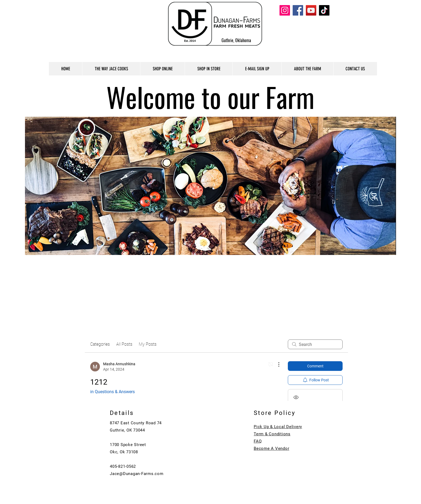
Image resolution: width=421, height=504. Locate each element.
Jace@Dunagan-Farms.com (137, 474)
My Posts (148, 344)
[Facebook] (298, 10)
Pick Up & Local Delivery (278, 427)
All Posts (124, 344)
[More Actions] (276, 364)
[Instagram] (285, 10)
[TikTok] (324, 10)
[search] (315, 344)
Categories (100, 344)
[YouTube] (311, 10)
